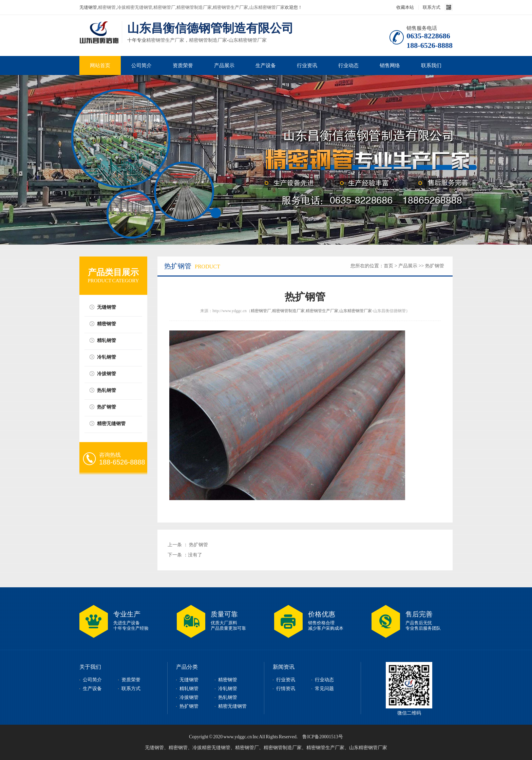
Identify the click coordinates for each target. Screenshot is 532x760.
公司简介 (141, 65)
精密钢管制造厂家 (194, 7)
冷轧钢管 (107, 357)
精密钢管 (107, 7)
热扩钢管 (107, 407)
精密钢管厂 (164, 7)
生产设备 (266, 65)
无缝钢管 (107, 307)
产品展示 (224, 65)
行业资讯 (307, 65)
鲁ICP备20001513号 (323, 737)
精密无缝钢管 (111, 424)
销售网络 (390, 65)
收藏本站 (405, 7)
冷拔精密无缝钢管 (135, 7)
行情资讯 (286, 689)
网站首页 (100, 65)
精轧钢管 (107, 340)
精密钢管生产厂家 (230, 7)
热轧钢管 (107, 390)
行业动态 (348, 65)
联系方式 (432, 7)
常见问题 (324, 689)
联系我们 (431, 65)
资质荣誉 (183, 65)
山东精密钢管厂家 (267, 7)
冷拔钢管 (107, 374)
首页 (388, 266)
